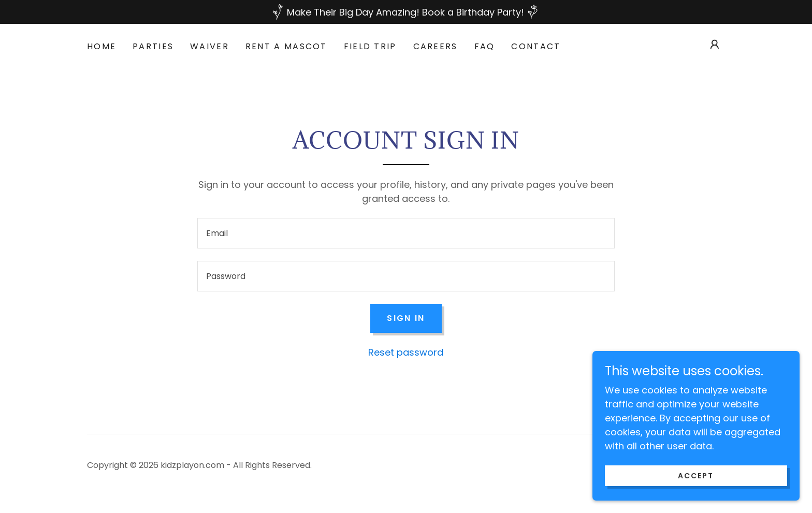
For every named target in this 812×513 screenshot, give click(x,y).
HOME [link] (102, 46)
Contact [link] (536, 46)
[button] (715, 45)
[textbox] (406, 233)
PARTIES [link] (153, 46)
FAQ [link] (485, 46)
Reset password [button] (406, 352)
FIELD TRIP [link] (370, 46)
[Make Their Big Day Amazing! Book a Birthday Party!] (406, 12)
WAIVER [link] (209, 46)
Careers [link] (436, 46)
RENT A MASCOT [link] (286, 46)
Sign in (406, 318)
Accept (696, 476)
